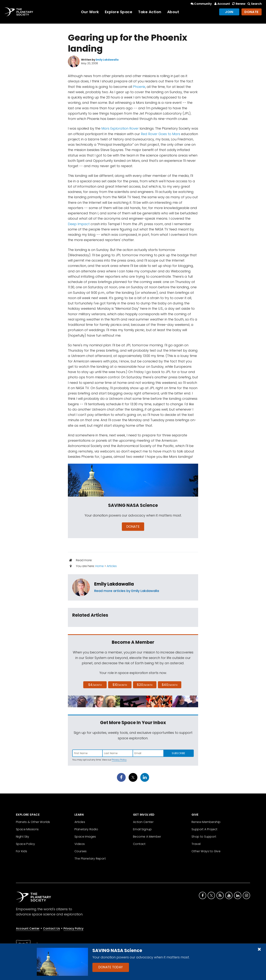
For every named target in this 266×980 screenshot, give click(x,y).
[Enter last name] (118, 753)
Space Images (85, 837)
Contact (139, 844)
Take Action (150, 12)
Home (100, 566)
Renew (238, 4)
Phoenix (139, 87)
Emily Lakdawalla (114, 584)
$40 (170, 685)
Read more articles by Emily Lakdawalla (127, 591)
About (173, 12)
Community (201, 4)
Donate (252, 12)
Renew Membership (206, 822)
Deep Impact (79, 224)
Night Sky (23, 837)
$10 (120, 685)
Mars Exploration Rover (120, 128)
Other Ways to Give (206, 851)
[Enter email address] (148, 753)
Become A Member (147, 837)
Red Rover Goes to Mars (161, 134)
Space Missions (27, 829)
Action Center (143, 822)
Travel (196, 844)
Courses (81, 851)
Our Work (90, 12)
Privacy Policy (119, 760)
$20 (145, 685)
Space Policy (26, 844)
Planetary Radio (86, 829)
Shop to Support (204, 837)
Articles (112, 566)
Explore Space (119, 12)
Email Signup (142, 829)
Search (254, 4)
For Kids (21, 851)
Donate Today (111, 967)
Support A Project (205, 829)
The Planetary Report (90, 859)
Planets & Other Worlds (33, 822)
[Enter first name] (87, 753)
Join (229, 12)
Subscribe (178, 753)
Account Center (28, 928)
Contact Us (51, 928)
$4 (95, 685)
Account (222, 4)
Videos (80, 844)
